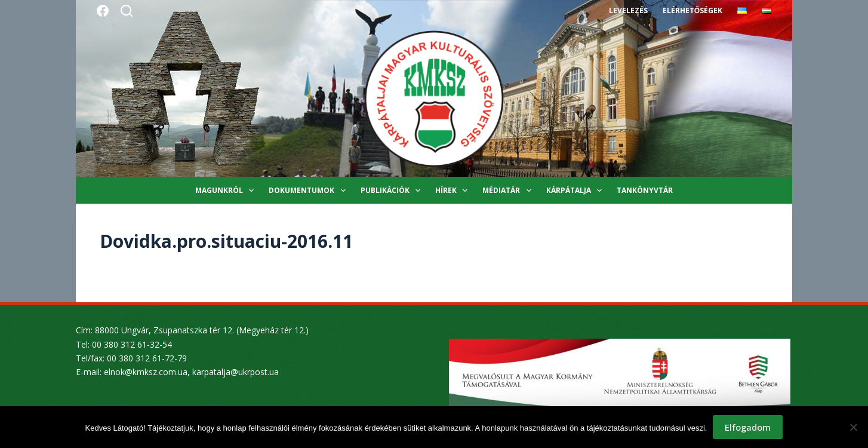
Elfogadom (748, 427)
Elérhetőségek (692, 10)
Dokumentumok (309, 191)
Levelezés (628, 10)
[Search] (127, 11)
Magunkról (227, 191)
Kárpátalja (576, 191)
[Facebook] (103, 11)
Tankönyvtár (645, 190)
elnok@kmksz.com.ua (146, 372)
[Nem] (853, 427)
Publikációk (393, 191)
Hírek (454, 191)
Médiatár (509, 191)
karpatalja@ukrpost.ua (236, 372)
